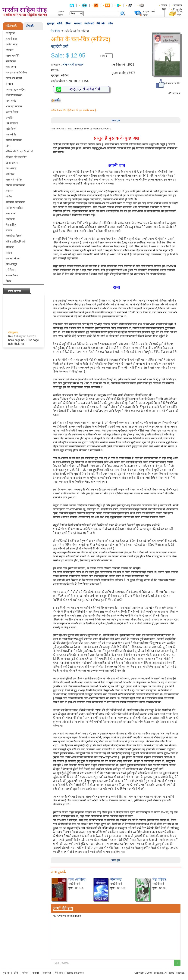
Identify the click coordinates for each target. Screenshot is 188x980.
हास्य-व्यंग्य (11, 67)
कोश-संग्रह (11, 168)
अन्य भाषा (11, 213)
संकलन (9, 191)
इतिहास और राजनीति (16, 157)
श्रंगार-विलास (12, 275)
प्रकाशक (178, 5)
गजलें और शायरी (14, 78)
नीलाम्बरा (116, 880)
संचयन (9, 230)
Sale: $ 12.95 (68, 56)
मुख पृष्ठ (51, 23)
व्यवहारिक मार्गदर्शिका (16, 73)
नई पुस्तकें (10, 33)
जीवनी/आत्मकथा (14, 95)
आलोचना (10, 219)
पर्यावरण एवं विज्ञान (15, 202)
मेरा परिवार (159, 880)
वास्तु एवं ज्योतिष (14, 180)
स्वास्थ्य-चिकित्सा (14, 140)
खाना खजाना (12, 163)
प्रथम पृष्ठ (116, 120)
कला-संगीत (11, 134)
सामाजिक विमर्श (14, 236)
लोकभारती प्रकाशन (73, 65)
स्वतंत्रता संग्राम (13, 258)
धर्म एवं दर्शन (12, 123)
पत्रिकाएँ (10, 247)
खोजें (60, 23)
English (177, 9)
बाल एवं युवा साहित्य (16, 89)
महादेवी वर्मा (60, 46)
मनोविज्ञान (11, 270)
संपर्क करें (89, 23)
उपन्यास (9, 50)
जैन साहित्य (11, 225)
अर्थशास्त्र (10, 174)
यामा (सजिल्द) (77, 880)
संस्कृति (9, 118)
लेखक (164, 5)
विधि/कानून (11, 264)
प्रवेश (110, 23)
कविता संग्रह (12, 44)
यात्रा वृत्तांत (11, 101)
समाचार (78, 23)
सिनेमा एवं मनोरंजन (15, 185)
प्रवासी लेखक (12, 112)
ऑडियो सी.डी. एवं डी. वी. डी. (20, 151)
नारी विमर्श (11, 129)
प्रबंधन (9, 253)
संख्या (102, 56)
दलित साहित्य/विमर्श (15, 242)
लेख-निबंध (11, 61)
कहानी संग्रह (11, 39)
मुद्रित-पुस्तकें (11, 26)
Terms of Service (75, 973)
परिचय (68, 23)
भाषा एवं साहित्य (14, 106)
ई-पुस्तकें (30, 26)
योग (8, 146)
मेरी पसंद (101, 23)
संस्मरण (9, 84)
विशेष (8, 281)
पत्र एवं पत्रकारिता (14, 208)
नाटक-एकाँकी (13, 56)
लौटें (57, 100)
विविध (9, 196)
